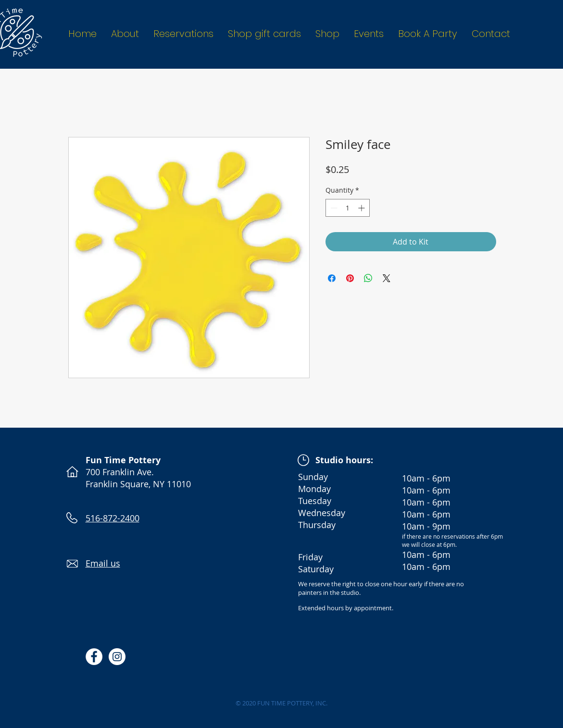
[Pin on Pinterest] (350, 278)
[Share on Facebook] (332, 278)
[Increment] (362, 208)
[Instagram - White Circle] (117, 657)
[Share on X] (387, 278)
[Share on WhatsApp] (368, 278)
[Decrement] (333, 208)
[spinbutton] (348, 208)
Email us (103, 563)
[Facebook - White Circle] (94, 657)
